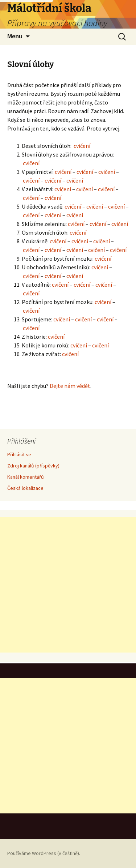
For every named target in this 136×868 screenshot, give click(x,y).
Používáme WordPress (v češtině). (44, 853)
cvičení (82, 146)
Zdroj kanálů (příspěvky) (33, 466)
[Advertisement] (68, 585)
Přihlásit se (19, 454)
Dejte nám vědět (70, 386)
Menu (15, 36)
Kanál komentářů (26, 477)
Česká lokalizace (25, 488)
